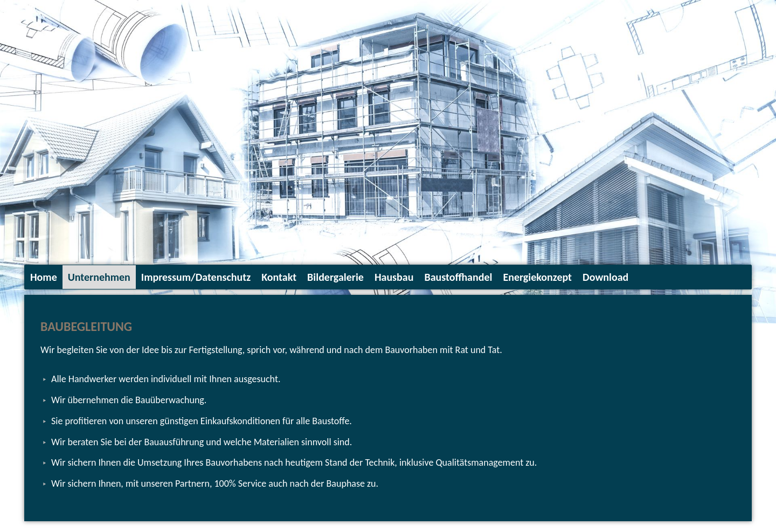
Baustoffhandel (458, 277)
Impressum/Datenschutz (196, 277)
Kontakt (279, 277)
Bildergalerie (335, 277)
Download (605, 277)
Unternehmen (99, 277)
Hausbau (394, 277)
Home (44, 277)
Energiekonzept (537, 277)
